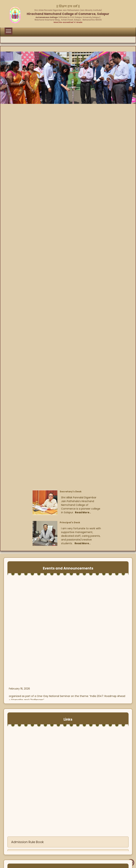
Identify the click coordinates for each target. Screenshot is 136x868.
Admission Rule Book (27, 844)
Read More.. (83, 512)
